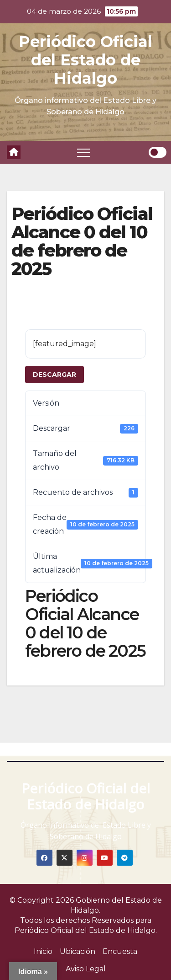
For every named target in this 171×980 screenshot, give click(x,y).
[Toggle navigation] (83, 152)
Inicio (43, 951)
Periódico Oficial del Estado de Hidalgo (85, 60)
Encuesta (120, 951)
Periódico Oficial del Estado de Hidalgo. (86, 930)
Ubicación (78, 951)
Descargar (54, 375)
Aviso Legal (86, 969)
